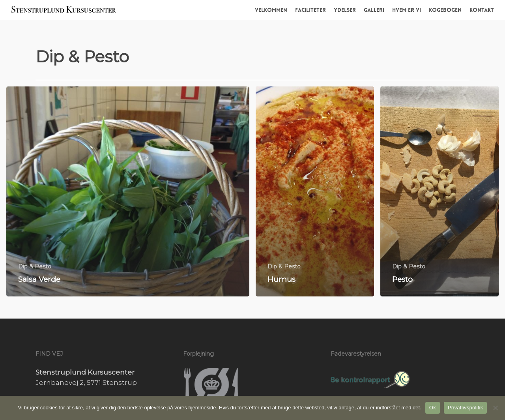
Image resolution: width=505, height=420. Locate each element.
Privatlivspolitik (466, 408)
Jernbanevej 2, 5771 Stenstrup (86, 382)
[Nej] (495, 408)
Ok (433, 408)
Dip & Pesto (35, 266)
